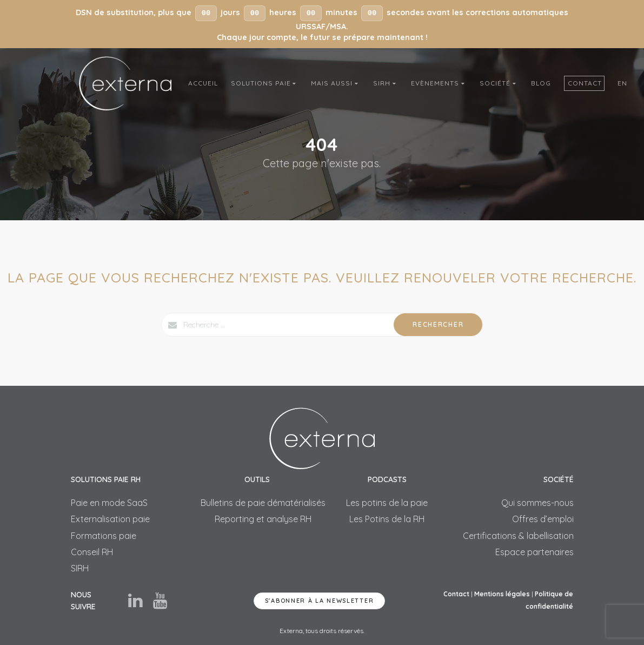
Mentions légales (502, 594)
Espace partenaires (535, 552)
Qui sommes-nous (537, 503)
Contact (585, 83)
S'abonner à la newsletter (320, 601)
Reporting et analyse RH (263, 519)
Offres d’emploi (543, 519)
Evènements (439, 83)
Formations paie (104, 536)
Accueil (203, 83)
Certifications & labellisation (518, 536)
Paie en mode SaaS (109, 503)
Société (499, 83)
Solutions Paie (265, 83)
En (622, 83)
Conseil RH (92, 552)
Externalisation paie (110, 519)
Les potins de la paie (387, 503)
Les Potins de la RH (387, 519)
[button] (322, 24)
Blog (541, 83)
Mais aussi (336, 83)
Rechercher (438, 324)
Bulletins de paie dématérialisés (263, 503)
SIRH (386, 83)
